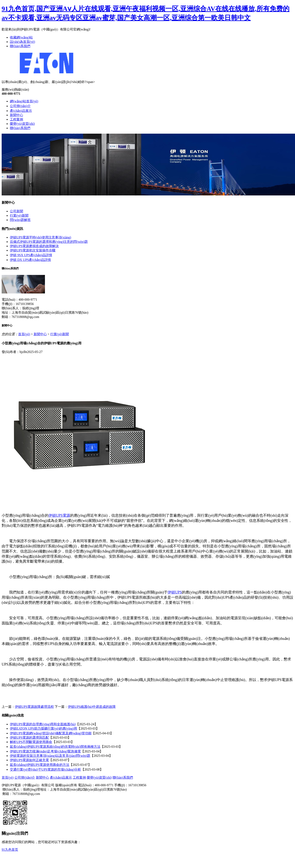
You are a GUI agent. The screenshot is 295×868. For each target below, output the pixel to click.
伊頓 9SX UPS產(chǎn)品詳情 (31, 255)
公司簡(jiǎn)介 (20, 106)
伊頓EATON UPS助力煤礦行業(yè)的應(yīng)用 (43, 728)
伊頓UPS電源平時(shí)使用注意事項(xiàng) (41, 237)
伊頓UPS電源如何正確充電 (29, 760)
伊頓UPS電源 (59, 515)
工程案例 (16, 119)
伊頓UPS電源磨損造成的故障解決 (34, 246)
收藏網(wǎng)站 (21, 37)
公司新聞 (16, 211)
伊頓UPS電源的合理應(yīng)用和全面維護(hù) (43, 724)
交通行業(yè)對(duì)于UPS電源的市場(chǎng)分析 (45, 769)
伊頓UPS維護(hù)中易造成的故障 (92, 707)
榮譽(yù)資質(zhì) (22, 124)
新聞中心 (16, 115)
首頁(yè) (24, 334)
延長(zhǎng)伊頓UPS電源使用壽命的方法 (40, 765)
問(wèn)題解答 (20, 220)
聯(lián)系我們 (20, 46)
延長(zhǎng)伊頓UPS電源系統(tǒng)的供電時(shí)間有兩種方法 (55, 747)
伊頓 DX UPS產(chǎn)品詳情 (30, 260)
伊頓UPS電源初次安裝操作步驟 (33, 250)
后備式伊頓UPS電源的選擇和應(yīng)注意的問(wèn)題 (49, 242)
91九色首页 (10, 850)
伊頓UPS (175, 592)
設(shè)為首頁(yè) (22, 42)
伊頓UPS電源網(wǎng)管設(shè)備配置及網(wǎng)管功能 (51, 733)
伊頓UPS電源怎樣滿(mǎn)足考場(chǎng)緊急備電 (45, 751)
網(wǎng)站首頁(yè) (24, 101)
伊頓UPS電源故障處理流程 (34, 707)
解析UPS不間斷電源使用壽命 (31, 742)
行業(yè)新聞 (19, 216)
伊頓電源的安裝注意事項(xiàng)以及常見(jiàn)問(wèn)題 (50, 756)
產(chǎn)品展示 (21, 111)
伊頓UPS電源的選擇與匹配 (29, 738)
